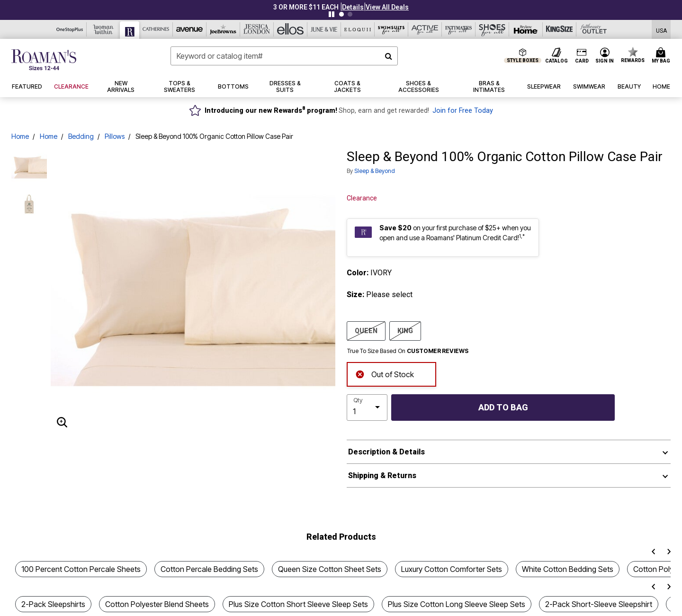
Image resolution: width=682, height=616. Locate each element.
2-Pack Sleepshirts (53, 604)
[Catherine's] (156, 29)
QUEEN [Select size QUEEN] (366, 330)
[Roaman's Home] (44, 60)
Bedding (81, 136)
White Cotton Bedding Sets (568, 569)
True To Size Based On (408, 351)
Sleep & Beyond (375, 171)
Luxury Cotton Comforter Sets (452, 569)
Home (20, 136)
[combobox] (284, 56)
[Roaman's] (130, 30)
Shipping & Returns (382, 476)
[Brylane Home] (526, 29)
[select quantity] (367, 408)
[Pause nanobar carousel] (332, 14)
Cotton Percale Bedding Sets (209, 569)
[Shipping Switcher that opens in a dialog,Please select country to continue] (661, 30)
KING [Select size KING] (405, 330)
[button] (353, 7)
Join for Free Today (463, 111)
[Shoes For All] (492, 29)
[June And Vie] (324, 29)
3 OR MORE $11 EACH (306, 7)
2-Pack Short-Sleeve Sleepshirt (599, 604)
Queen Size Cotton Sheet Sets (330, 569)
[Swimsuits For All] (391, 29)
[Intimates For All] (459, 29)
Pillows (115, 136)
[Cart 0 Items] (662, 56)
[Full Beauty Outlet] (593, 29)
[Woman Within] (103, 29)
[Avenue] (190, 29)
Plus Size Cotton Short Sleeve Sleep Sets (298, 604)
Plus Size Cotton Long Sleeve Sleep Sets (457, 604)
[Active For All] (425, 29)
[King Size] (560, 29)
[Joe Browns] (223, 29)
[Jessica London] (257, 29)
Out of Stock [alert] (385, 374)
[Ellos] (291, 29)
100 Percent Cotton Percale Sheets (81, 569)
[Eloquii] (358, 29)
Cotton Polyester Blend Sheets (157, 604)
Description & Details (386, 452)
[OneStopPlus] (70, 29)
